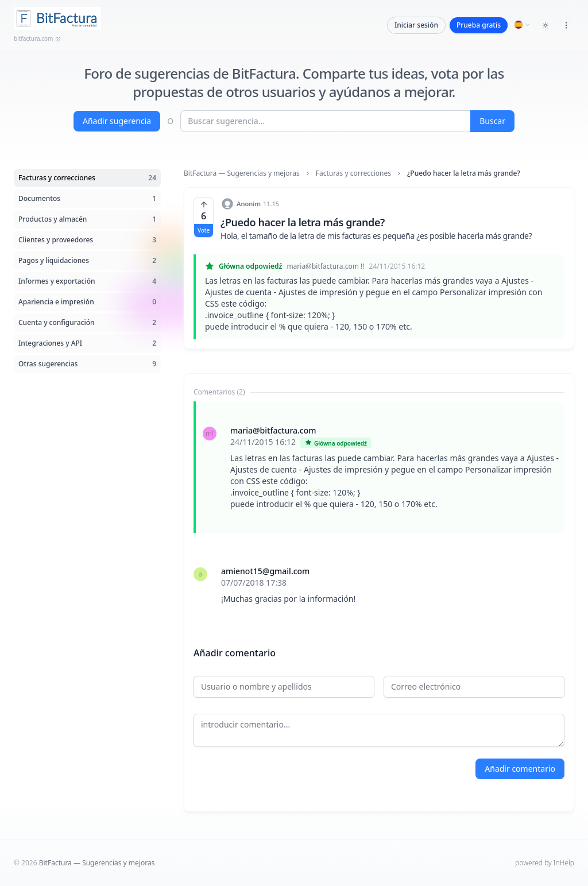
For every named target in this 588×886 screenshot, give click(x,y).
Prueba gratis (479, 25)
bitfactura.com (37, 38)
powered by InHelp (545, 863)
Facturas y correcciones (353, 173)
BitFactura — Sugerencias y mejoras (242, 173)
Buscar (492, 121)
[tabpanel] (379, 514)
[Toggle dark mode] (546, 25)
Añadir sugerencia (117, 121)
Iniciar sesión (416, 25)
